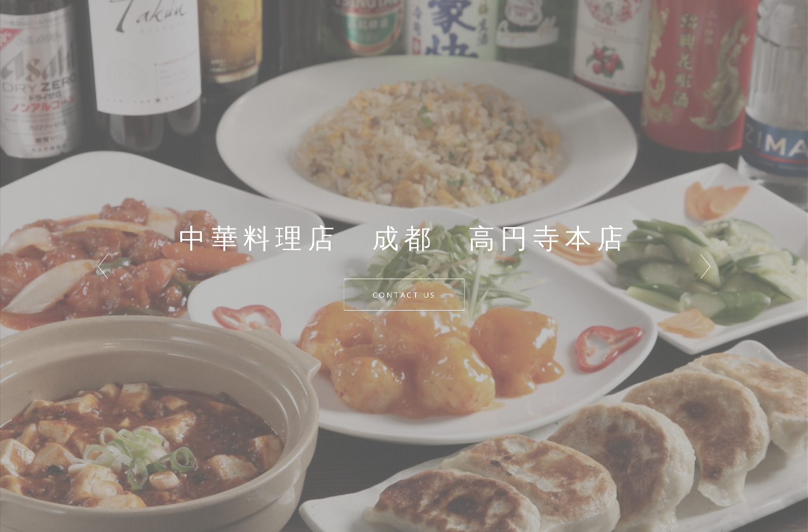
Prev (103, 266)
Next (705, 266)
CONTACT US (404, 295)
